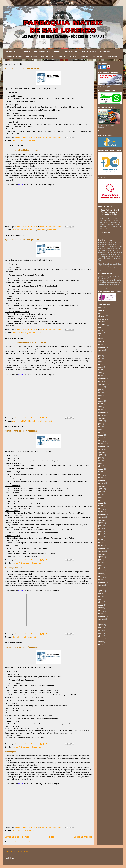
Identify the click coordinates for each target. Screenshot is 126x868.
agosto (101, 387)
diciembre (102, 316)
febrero (101, 310)
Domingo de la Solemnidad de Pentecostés (22, 150)
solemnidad (51, 230)
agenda (15, 141)
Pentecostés (42, 230)
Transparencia (112, 56)
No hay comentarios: (54, 137)
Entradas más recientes (17, 837)
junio (100, 330)
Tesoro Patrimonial (48, 56)
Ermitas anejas (31, 56)
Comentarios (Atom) (23, 842)
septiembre (102, 325)
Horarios (57, 52)
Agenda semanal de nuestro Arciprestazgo (22, 68)
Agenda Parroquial (71, 52)
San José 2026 (106, 233)
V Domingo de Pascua (14, 752)
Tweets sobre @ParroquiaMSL (17, 852)
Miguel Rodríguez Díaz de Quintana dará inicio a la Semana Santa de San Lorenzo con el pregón (110, 213)
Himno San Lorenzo (107, 52)
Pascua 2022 (31, 230)
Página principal (11, 52)
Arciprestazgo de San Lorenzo (30, 141)
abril (100, 336)
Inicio (51, 837)
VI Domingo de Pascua (14, 568)
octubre (101, 322)
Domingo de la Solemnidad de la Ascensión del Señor (27, 342)
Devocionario (98, 56)
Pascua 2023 (47, 421)
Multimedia (85, 56)
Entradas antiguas (83, 837)
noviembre (102, 319)
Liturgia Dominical (19, 230)
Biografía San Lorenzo (42, 52)
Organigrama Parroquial (13, 56)
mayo (100, 333)
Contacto (62, 56)
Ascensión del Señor (20, 421)
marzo (101, 308)
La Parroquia (25, 52)
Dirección (73, 56)
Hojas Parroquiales (89, 52)
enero (100, 313)
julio (100, 327)
